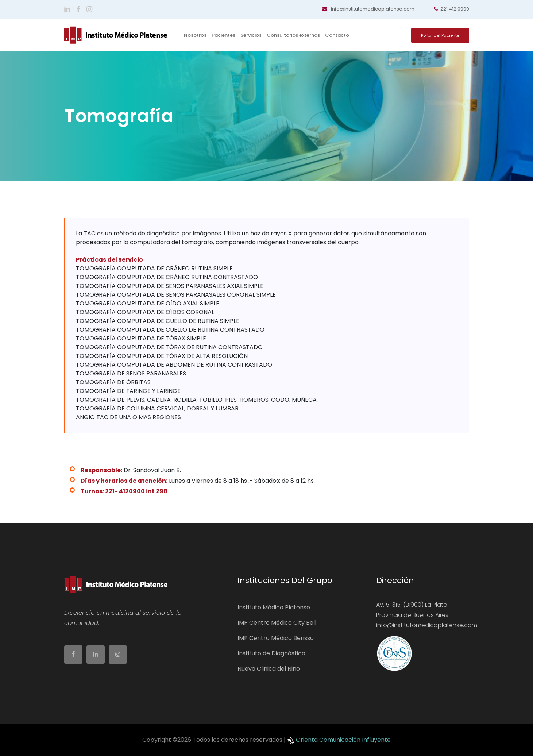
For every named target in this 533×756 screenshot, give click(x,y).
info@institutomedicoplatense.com (368, 9)
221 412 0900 (452, 9)
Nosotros (195, 35)
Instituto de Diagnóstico (271, 653)
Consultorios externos (293, 35)
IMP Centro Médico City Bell (277, 623)
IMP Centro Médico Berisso (276, 638)
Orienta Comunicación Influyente (343, 740)
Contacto (337, 35)
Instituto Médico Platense (274, 607)
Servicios (251, 35)
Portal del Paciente (440, 35)
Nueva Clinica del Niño (269, 669)
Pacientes (223, 35)
